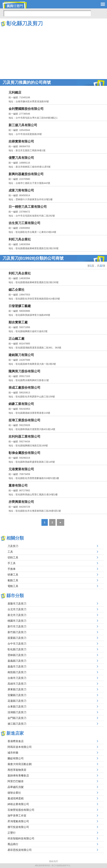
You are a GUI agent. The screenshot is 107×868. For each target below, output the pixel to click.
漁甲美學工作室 (17, 816)
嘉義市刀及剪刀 (17, 667)
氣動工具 (13, 580)
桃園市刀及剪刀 (17, 621)
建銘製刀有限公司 (21, 355)
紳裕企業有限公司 (18, 804)
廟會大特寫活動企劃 (20, 764)
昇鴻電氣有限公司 (18, 821)
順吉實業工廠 (18, 322)
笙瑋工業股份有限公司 (24, 420)
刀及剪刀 (13, 546)
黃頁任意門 (17, 5)
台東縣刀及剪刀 (17, 707)
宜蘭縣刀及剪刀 (17, 695)
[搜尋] (47, 13)
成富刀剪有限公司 (21, 190)
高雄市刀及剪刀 (17, 684)
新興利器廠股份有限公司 (26, 174)
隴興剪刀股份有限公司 (24, 371)
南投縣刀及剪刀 (17, 672)
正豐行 (12, 833)
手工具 (12, 563)
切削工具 (13, 557)
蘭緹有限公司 (16, 758)
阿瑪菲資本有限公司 (20, 747)
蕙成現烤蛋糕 (16, 798)
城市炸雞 (13, 753)
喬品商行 (13, 844)
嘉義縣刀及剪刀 (17, 661)
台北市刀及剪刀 (17, 609)
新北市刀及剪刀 (17, 615)
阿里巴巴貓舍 (16, 781)
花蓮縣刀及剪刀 (17, 701)
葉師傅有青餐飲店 (18, 776)
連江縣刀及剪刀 (17, 724)
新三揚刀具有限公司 (23, 125)
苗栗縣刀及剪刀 (17, 638)
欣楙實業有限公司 (21, 141)
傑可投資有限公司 (18, 827)
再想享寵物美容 (17, 770)
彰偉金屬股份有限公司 (24, 453)
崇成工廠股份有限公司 (24, 388)
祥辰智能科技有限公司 (21, 838)
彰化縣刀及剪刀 (17, 649)
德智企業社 (14, 793)
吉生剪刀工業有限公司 (24, 223)
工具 (10, 552)
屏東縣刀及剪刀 (17, 689)
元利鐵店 (15, 92)
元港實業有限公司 (21, 469)
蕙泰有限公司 (18, 485)
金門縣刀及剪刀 (17, 718)
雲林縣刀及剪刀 (17, 655)
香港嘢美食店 (16, 741)
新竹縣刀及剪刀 (17, 632)
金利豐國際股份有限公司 (26, 109)
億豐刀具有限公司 (21, 158)
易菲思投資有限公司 (20, 850)
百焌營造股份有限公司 (21, 810)
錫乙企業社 (17, 290)
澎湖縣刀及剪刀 (17, 712)
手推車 (12, 569)
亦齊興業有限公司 (21, 502)
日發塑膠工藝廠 (20, 306)
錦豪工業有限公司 (21, 404)
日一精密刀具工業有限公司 (28, 207)
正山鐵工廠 (17, 339)
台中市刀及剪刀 (17, 644)
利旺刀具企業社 (20, 239)
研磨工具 (13, 575)
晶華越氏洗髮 (16, 787)
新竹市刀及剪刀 (17, 626)
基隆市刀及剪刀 (17, 604)
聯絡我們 (53, 861)
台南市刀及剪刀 (17, 678)
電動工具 (13, 586)
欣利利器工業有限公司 (24, 437)
